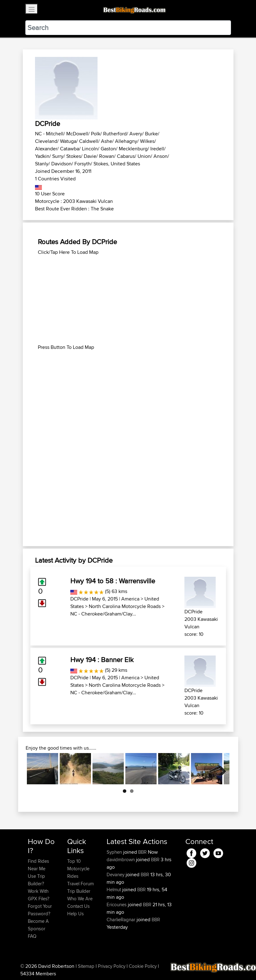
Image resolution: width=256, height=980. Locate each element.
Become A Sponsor (38, 925)
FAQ (32, 936)
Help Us (75, 914)
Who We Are (80, 899)
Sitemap (86, 966)
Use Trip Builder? (36, 880)
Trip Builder (79, 891)
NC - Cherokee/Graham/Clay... (103, 614)
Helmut (114, 890)
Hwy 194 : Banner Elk (102, 660)
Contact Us (78, 906)
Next (220, 769)
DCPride (79, 599)
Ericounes (117, 905)
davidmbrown (121, 859)
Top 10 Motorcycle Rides (78, 869)
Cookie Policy (143, 966)
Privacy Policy (112, 966)
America (130, 599)
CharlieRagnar (122, 920)
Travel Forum (80, 884)
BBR (142, 852)
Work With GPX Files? (39, 895)
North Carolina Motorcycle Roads (125, 606)
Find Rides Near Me (38, 865)
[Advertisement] (128, 300)
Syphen (115, 852)
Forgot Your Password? (40, 910)
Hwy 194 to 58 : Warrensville (113, 581)
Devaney (116, 874)
